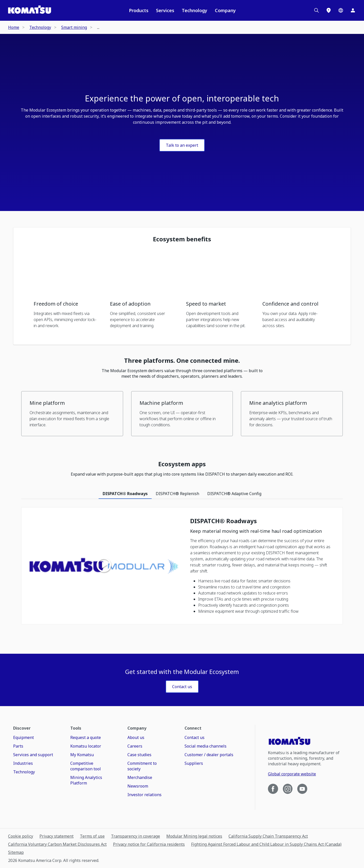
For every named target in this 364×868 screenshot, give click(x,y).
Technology (195, 10)
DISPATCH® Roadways (223, 521)
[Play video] (104, 566)
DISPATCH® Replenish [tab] (177, 494)
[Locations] (329, 10)
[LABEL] (182, 687)
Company (225, 10)
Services (165, 10)
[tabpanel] (182, 568)
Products (139, 10)
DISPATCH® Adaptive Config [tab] (234, 494)
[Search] (316, 10)
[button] (68, 292)
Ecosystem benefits (182, 239)
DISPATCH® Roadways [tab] (125, 494)
